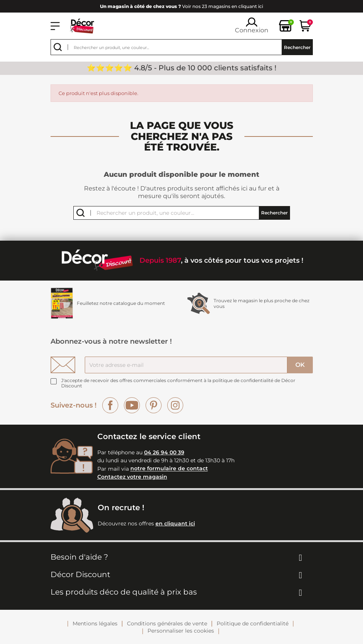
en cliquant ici (175, 523)
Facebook (110, 405)
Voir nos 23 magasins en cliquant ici (181, 6)
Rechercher (297, 47)
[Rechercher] (182, 47)
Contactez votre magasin (132, 477)
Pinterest (154, 405)
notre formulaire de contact (169, 469)
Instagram (175, 405)
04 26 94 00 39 (164, 452)
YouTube (132, 405)
